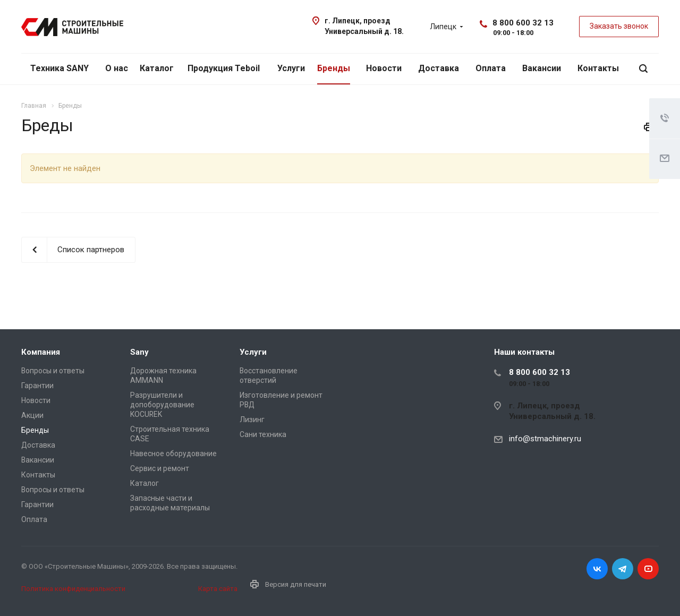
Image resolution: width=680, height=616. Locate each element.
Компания (41, 352)
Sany (139, 352)
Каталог (157, 68)
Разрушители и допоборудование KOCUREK (162, 405)
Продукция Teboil (224, 68)
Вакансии (542, 68)
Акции (32, 415)
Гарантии (37, 386)
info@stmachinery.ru (545, 439)
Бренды (334, 68)
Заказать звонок (619, 26)
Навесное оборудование (173, 454)
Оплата (491, 68)
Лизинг (252, 420)
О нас (117, 68)
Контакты (598, 68)
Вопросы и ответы (53, 371)
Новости (384, 68)
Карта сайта (218, 589)
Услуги (291, 68)
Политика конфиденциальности (73, 589)
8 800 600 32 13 (523, 23)
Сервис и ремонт (160, 468)
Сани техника (263, 434)
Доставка (439, 68)
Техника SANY (59, 68)
